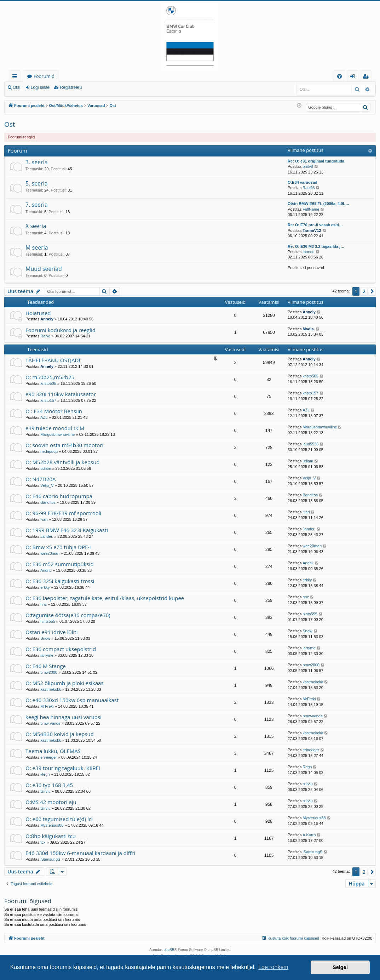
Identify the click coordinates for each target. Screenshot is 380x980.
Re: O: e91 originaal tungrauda (316, 161)
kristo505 (48, 383)
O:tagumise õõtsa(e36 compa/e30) (68, 615)
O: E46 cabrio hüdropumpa (59, 496)
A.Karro (309, 835)
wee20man (50, 553)
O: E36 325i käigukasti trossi (60, 581)
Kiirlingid (16, 77)
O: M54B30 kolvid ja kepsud (60, 734)
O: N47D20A (41, 479)
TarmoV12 (312, 230)
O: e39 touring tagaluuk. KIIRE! (63, 768)
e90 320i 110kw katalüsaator (61, 394)
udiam (46, 468)
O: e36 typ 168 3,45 (49, 785)
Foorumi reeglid (21, 137)
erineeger (48, 757)
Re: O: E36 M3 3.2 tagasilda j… (316, 246)
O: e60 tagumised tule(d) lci (59, 819)
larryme (47, 655)
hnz (44, 604)
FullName (311, 209)
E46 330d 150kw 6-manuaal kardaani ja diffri (80, 853)
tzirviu (45, 791)
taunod (309, 252)
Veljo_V (47, 485)
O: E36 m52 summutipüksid (60, 564)
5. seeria (37, 183)
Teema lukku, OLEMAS (53, 751)
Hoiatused (38, 313)
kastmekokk (51, 689)
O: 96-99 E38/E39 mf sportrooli (63, 513)
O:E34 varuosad (303, 182)
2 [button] (364, 291)
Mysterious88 (52, 825)
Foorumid (44, 76)
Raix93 (309, 188)
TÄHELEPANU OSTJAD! (53, 360)
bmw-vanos (50, 723)
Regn (45, 774)
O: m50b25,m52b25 (50, 377)
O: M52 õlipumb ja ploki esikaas (65, 683)
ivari (44, 519)
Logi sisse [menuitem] (354, 77)
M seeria (37, 247)
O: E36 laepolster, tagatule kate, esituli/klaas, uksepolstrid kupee (105, 598)
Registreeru (71, 87)
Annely (47, 319)
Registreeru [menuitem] (367, 77)
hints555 (48, 621)
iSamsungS (50, 859)
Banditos (48, 502)
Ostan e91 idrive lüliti (51, 632)
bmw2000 (49, 672)
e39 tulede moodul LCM (55, 428)
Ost (10, 124)
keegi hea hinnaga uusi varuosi (64, 717)
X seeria (36, 226)
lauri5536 (310, 444)
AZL (44, 417)
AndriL (46, 570)
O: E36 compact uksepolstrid (61, 649)
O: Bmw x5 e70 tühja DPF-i (58, 547)
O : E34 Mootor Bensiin (54, 411)
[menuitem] (339, 76)
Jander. (47, 536)
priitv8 (308, 166)
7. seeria (37, 205)
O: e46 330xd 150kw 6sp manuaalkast (72, 700)
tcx (43, 842)
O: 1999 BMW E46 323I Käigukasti (67, 530)
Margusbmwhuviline (57, 434)
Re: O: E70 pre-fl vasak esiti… (315, 225)
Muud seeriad (44, 269)
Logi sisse (40, 87)
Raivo (45, 336)
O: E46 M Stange (46, 666)
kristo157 (48, 400)
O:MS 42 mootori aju (51, 802)
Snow (45, 638)
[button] (372, 291)
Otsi (16, 87)
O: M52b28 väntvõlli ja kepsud (63, 462)
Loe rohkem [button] (273, 967)
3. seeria (37, 162)
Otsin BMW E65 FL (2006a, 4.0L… (318, 204)
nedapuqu (49, 451)
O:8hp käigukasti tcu (51, 836)
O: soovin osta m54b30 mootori (64, 445)
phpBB (169, 950)
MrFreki (47, 706)
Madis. (309, 329)
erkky (45, 587)
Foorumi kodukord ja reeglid (61, 330)
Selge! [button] (340, 967)
